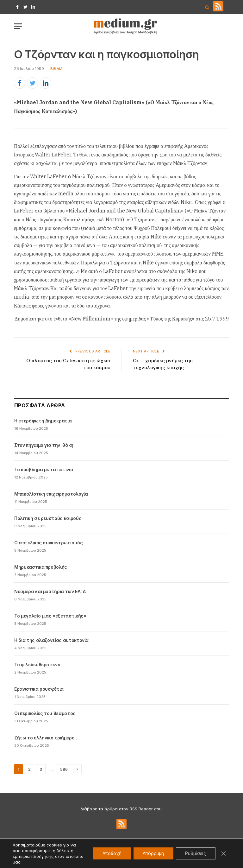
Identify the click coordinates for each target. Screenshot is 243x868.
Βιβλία (56, 69)
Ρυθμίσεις (195, 853)
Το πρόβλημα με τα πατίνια (44, 469)
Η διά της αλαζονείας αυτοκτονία (51, 640)
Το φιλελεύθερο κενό (37, 665)
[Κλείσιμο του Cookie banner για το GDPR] (223, 853)
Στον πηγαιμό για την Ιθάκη (44, 445)
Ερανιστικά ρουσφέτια (39, 689)
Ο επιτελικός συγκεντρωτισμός (48, 543)
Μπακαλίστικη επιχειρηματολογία (51, 494)
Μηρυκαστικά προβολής (41, 567)
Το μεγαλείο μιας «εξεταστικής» (50, 616)
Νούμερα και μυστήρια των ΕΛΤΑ (50, 591)
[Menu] (18, 26)
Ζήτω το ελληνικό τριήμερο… (47, 738)
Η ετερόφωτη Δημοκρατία (43, 421)
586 (64, 769)
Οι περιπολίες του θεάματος (45, 713)
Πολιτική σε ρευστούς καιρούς (48, 518)
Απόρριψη (152, 853)
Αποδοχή (111, 853)
